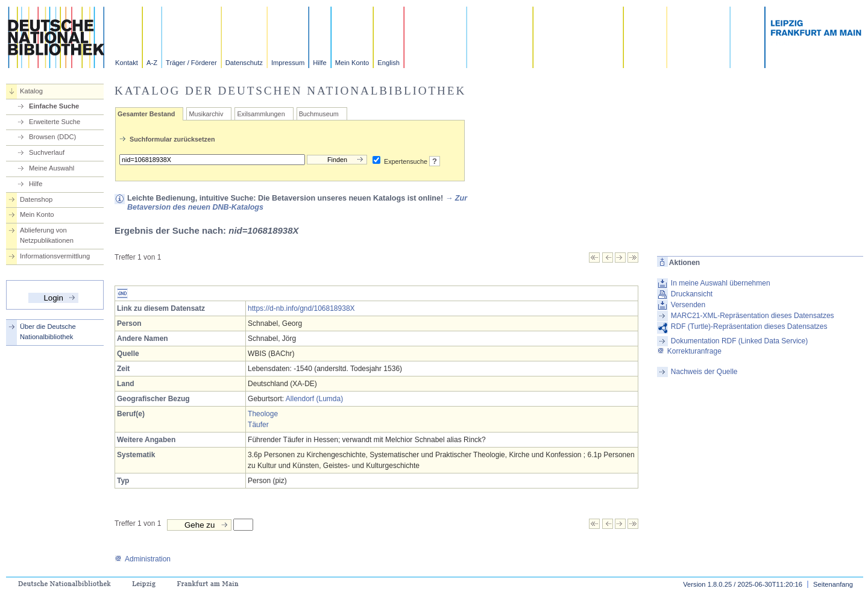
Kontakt (127, 63)
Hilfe (319, 63)
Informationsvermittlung (55, 256)
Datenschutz (244, 63)
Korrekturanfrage (689, 351)
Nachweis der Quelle (704, 372)
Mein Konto (352, 63)
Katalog (31, 91)
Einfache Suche (54, 106)
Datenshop (36, 199)
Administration (143, 559)
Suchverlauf (47, 152)
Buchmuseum (319, 114)
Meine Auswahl (52, 168)
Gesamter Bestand (146, 114)
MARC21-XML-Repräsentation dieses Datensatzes (753, 316)
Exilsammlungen (261, 114)
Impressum (288, 63)
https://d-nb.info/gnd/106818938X (301, 308)
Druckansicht (692, 294)
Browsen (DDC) (52, 137)
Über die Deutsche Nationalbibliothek (48, 332)
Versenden (688, 305)
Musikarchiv (206, 114)
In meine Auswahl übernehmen (721, 283)
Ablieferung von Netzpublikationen (47, 235)
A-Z (152, 63)
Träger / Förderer (191, 63)
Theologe (263, 414)
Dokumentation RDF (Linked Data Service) (739, 341)
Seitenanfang (833, 584)
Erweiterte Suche (55, 122)
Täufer (258, 425)
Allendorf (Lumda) (314, 399)
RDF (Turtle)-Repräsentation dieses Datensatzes (749, 326)
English (388, 63)
